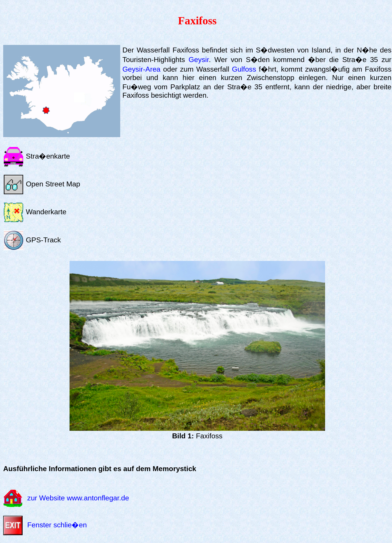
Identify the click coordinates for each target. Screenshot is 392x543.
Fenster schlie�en (57, 525)
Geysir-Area (141, 69)
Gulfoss (244, 69)
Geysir (199, 60)
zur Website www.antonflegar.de (78, 498)
